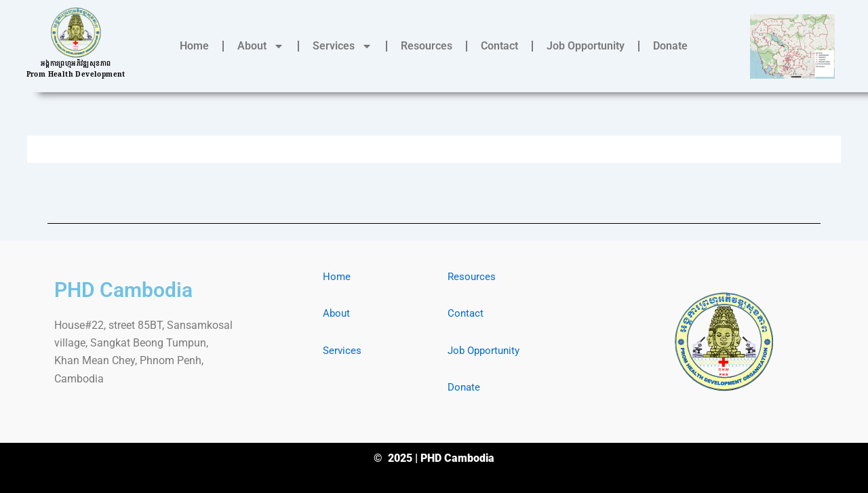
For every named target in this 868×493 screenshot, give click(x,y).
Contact (499, 46)
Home (194, 46)
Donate (670, 46)
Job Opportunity (586, 46)
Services (342, 46)
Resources (427, 46)
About (261, 46)
